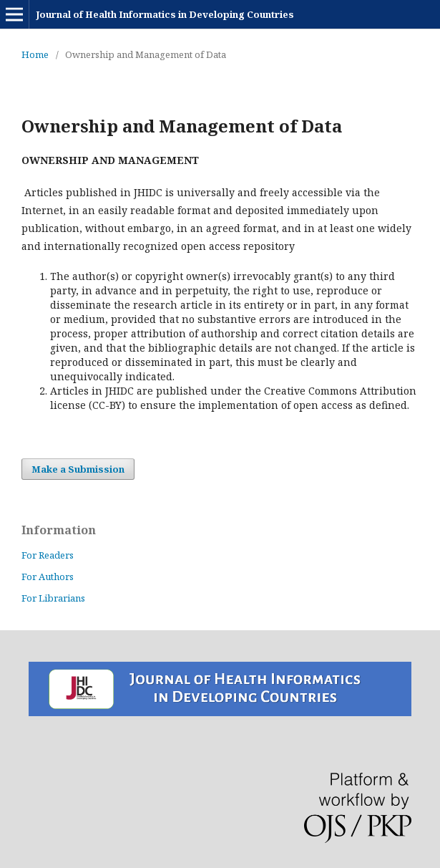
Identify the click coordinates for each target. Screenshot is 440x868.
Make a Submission (78, 469)
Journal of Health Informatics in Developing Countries (165, 14)
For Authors (48, 577)
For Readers (48, 555)
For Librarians (53, 598)
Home (35, 54)
